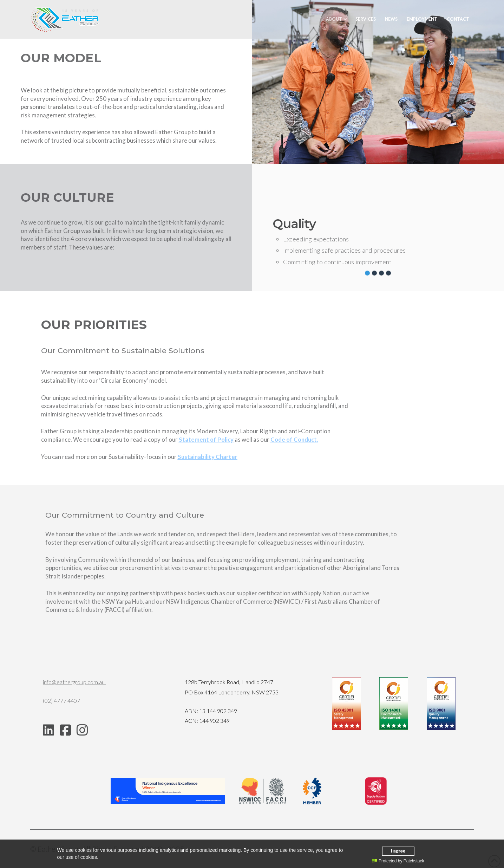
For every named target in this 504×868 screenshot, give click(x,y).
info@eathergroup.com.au (74, 682)
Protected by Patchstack (398, 861)
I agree (398, 851)
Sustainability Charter (208, 457)
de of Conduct (294, 439)
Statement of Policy (206, 439)
